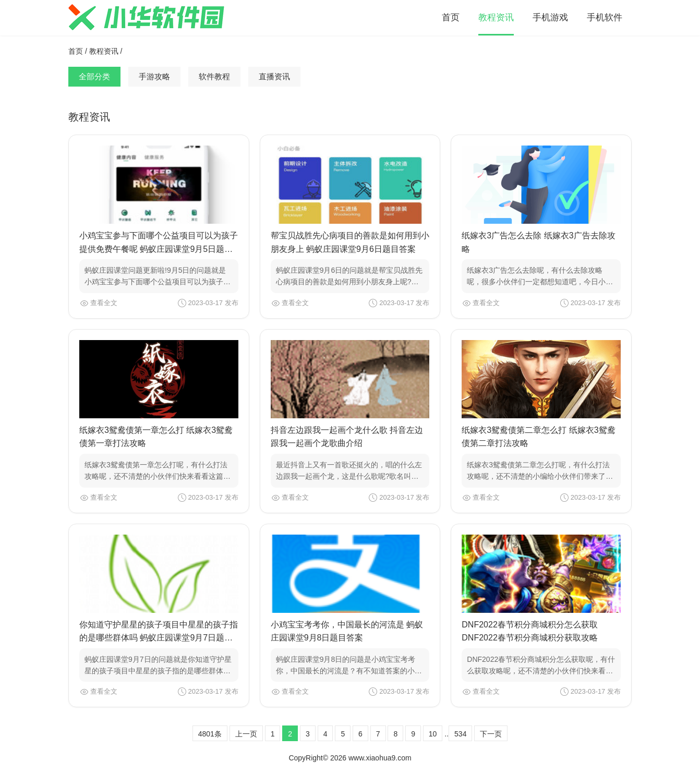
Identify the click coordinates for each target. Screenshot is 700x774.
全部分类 (94, 76)
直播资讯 (274, 76)
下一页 (491, 734)
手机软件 (605, 17)
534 (460, 734)
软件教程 (214, 76)
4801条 (210, 734)
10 (433, 734)
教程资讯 (496, 17)
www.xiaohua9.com (380, 758)
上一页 (246, 734)
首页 (451, 17)
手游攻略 (154, 76)
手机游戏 (550, 17)
